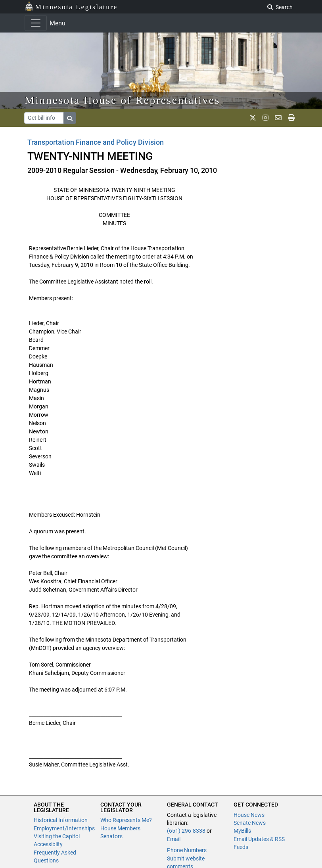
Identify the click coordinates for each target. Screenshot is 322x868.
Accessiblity (48, 844)
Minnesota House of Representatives (122, 100)
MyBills (242, 831)
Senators (111, 836)
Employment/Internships (64, 828)
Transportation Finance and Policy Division (96, 142)
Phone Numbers (187, 850)
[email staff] (278, 118)
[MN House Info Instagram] (265, 118)
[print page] (291, 118)
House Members (120, 828)
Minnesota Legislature (71, 6)
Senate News (250, 823)
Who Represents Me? (126, 820)
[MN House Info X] (253, 118)
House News (249, 815)
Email (174, 839)
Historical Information (61, 820)
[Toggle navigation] (36, 23)
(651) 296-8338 (186, 831)
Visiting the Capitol (57, 836)
